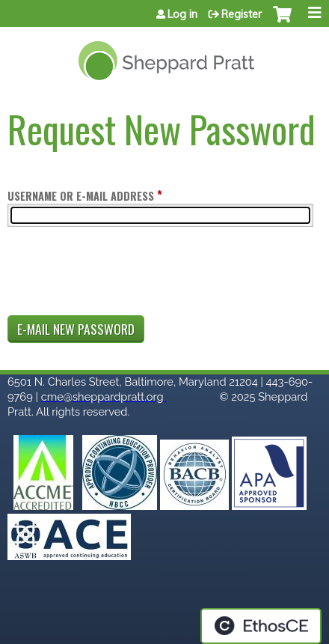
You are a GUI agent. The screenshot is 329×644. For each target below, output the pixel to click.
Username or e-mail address (81, 196)
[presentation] (121, 274)
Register (242, 14)
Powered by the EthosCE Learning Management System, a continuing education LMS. (261, 626)
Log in (182, 14)
